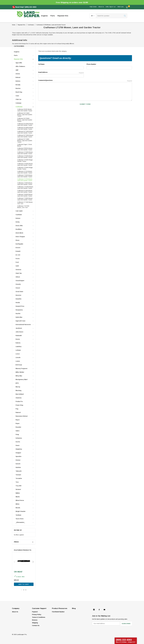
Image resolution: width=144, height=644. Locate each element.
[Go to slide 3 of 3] (26, 590)
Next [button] (33, 562)
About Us (101, 7)
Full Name (41, 64)
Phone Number (91, 64)
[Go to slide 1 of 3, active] (22, 590)
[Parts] (53, 16)
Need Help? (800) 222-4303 (24, 7)
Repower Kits (21, 25)
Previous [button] (14, 562)
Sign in (112, 7)
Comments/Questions (85, 81)
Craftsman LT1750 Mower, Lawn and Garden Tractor (51, 25)
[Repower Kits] (63, 16)
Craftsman (31, 25)
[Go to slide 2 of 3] (24, 590)
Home (14, 25)
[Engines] (44, 16)
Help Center (93, 7)
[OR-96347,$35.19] (24, 561)
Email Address (61, 72)
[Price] (24, 542)
